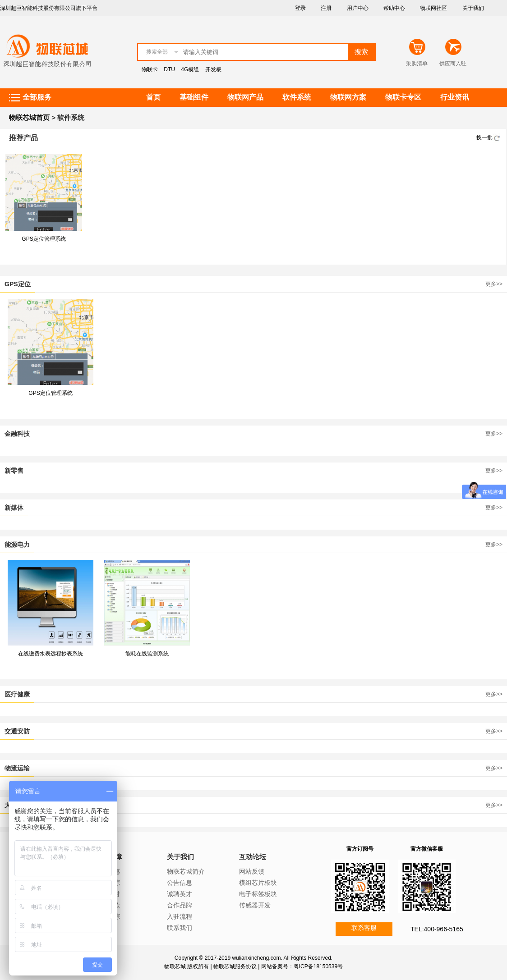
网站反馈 (252, 871)
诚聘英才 (180, 894)
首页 (153, 97)
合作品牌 (180, 905)
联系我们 (180, 928)
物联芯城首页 (29, 117)
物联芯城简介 (186, 871)
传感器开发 (255, 905)
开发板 (213, 69)
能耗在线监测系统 (147, 654)
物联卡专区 (403, 97)
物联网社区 (433, 8)
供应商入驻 (453, 64)
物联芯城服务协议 (235, 966)
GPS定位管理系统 (44, 239)
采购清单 (417, 64)
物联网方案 (348, 97)
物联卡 (150, 69)
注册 (326, 8)
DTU (169, 69)
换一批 (489, 137)
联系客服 (364, 928)
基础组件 (194, 97)
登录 (300, 8)
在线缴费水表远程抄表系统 (51, 654)
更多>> (494, 284)
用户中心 (358, 8)
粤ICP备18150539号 (318, 966)
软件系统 (297, 97)
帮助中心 (394, 8)
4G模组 (190, 69)
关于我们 (473, 8)
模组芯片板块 (258, 883)
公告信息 (180, 883)
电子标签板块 (258, 894)
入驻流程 (180, 916)
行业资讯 (455, 97)
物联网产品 (245, 97)
